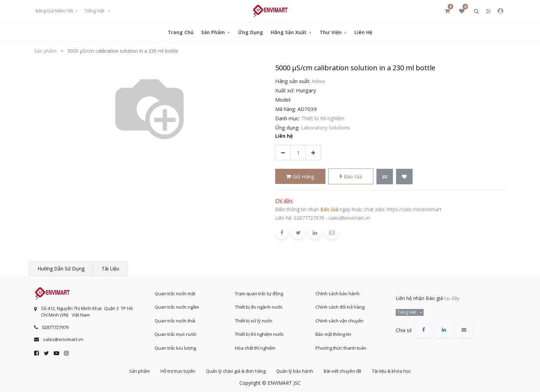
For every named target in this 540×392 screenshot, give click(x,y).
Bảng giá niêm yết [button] (55, 11)
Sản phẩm (45, 51)
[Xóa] (283, 153)
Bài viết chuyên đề (342, 371)
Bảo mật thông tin (333, 334)
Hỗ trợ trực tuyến (178, 371)
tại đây (452, 298)
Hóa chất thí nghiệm (255, 348)
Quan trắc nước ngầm (177, 307)
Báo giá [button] (351, 176)
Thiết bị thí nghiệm (323, 118)
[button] (385, 177)
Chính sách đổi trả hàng (340, 307)
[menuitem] (181, 32)
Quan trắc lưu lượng (175, 348)
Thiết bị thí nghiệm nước (259, 334)
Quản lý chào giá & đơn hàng (236, 371)
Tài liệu (110, 269)
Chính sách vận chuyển (339, 321)
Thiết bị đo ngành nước (259, 307)
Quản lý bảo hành (295, 371)
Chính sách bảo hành (337, 293)
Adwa (318, 81)
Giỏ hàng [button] (300, 176)
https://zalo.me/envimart (414, 209)
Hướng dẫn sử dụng (61, 269)
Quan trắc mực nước (176, 334)
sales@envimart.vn (349, 218)
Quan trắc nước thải (175, 321)
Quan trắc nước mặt (175, 293)
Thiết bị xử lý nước (254, 321)
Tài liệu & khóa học (391, 371)
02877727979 (309, 218)
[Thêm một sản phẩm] (313, 153)
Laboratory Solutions (326, 127)
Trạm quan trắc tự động (259, 293)
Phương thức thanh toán (341, 348)
